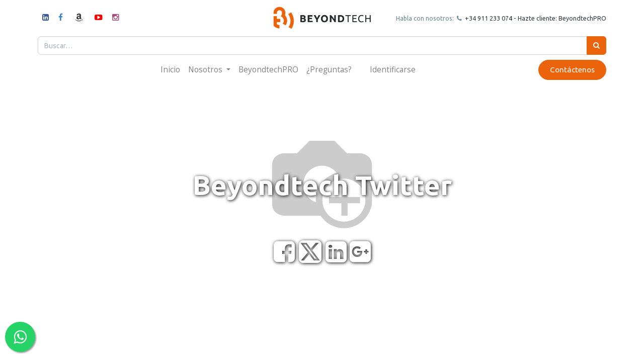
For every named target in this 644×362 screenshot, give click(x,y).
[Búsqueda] (591, 46)
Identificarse (393, 69)
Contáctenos (567, 70)
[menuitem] (170, 70)
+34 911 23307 (481, 18)
